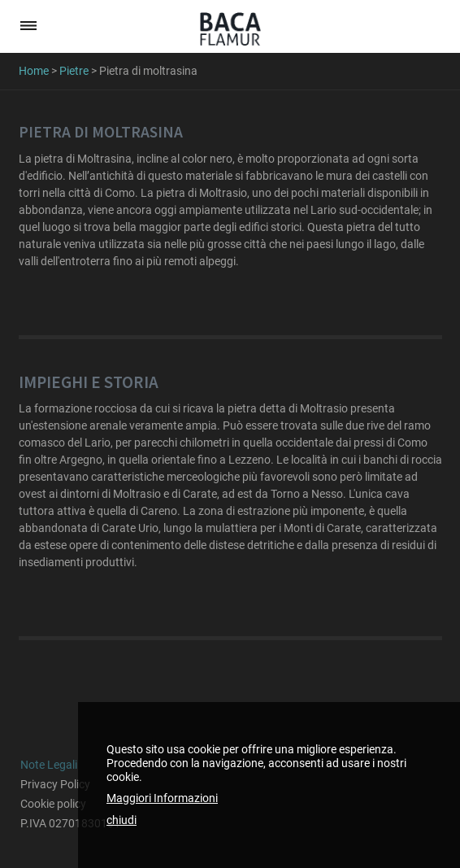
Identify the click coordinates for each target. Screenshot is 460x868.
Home (34, 71)
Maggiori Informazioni (162, 798)
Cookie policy (53, 804)
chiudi (122, 820)
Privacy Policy (55, 784)
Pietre (74, 71)
